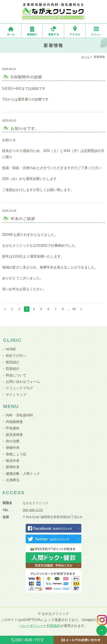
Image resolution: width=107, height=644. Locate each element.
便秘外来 (13, 448)
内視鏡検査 (14, 422)
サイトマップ (16, 395)
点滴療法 (13, 480)
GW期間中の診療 (27, 77)
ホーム (85, 57)
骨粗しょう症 (16, 454)
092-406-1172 (33, 510)
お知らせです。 (25, 128)
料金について (16, 375)
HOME (11, 349)
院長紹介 (13, 369)
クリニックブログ (19, 388)
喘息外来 (13, 461)
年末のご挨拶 (23, 219)
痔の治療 (13, 441)
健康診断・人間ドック (23, 474)
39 (74, 309)
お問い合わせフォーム (23, 382)
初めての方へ (16, 356)
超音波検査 (14, 435)
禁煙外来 (13, 467)
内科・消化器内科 (19, 415)
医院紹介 (13, 362)
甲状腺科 (13, 428)
